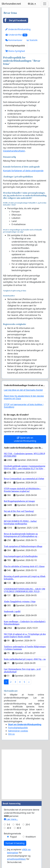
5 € (8, 825)
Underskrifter (16, 35)
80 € (19, 828)
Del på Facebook (15, 20)
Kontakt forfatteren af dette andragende (23, 171)
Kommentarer (14, 40)
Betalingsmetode (12, 834)
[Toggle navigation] (45, 4)
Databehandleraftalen (14, 151)
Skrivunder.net (11, 4)
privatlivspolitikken (16, 859)
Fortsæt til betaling (15, 843)
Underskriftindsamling (18, 29)
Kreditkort (31, 837)
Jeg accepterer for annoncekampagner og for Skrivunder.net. (19, 856)
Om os (11, 734)
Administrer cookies (18, 731)
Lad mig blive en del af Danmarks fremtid (23, 390)
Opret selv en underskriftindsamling (25, 439)
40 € (9, 828)
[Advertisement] (25, 774)
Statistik (32, 40)
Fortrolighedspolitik (15, 46)
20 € (28, 825)
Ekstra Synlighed (15, 51)
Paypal (13, 837)
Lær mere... (11, 819)
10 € (18, 825)
